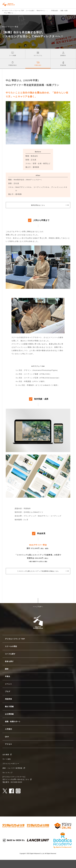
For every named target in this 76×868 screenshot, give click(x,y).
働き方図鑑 (9, 707)
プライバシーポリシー (11, 764)
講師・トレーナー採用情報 (12, 768)
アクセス (8, 744)
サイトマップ (7, 773)
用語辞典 (8, 699)
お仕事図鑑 (9, 714)
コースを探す (10, 654)
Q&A (7, 737)
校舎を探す (9, 661)
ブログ (8, 691)
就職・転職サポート (13, 722)
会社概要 (6, 755)
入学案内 (8, 729)
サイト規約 (7, 759)
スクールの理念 (11, 646)
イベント (8, 684)
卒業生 (8, 676)
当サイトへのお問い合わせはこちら (16, 779)
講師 (7, 669)
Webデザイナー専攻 (38, 545)
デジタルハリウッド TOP (15, 639)
